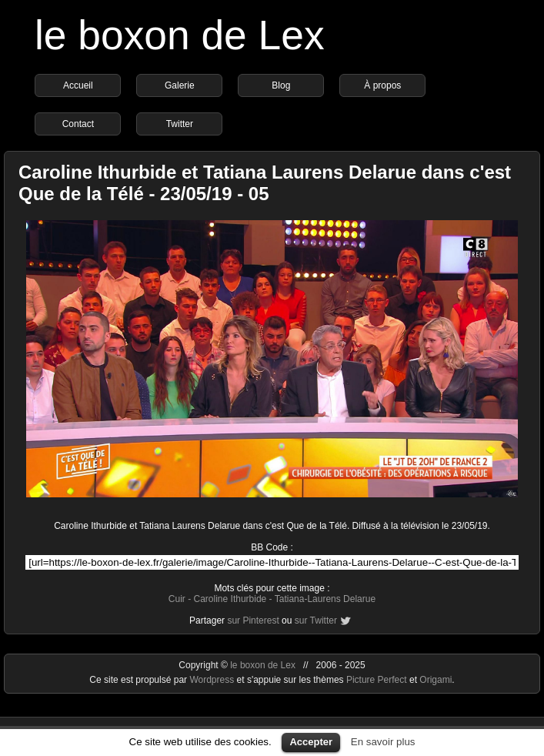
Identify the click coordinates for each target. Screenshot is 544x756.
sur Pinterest (253, 621)
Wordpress (213, 680)
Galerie (180, 85)
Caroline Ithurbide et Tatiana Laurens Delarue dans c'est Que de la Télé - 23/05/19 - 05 (265, 183)
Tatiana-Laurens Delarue (325, 599)
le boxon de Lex (180, 35)
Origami (436, 680)
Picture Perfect (377, 680)
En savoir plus (383, 742)
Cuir (177, 599)
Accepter (311, 742)
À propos (382, 85)
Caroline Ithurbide (230, 599)
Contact (78, 124)
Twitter (180, 124)
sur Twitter (316, 621)
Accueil (78, 85)
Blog (281, 85)
